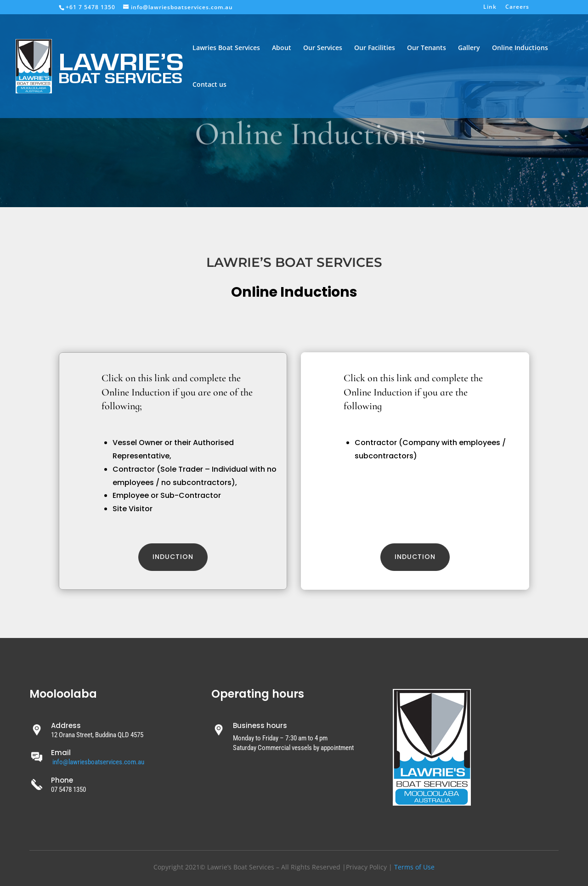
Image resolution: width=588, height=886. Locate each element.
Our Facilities (375, 48)
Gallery (469, 48)
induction (415, 557)
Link (490, 7)
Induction (173, 557)
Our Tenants (427, 48)
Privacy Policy (366, 867)
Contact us (209, 85)
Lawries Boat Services (226, 48)
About (282, 48)
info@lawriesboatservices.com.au (98, 762)
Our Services (323, 48)
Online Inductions (520, 48)
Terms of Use (414, 867)
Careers (517, 7)
